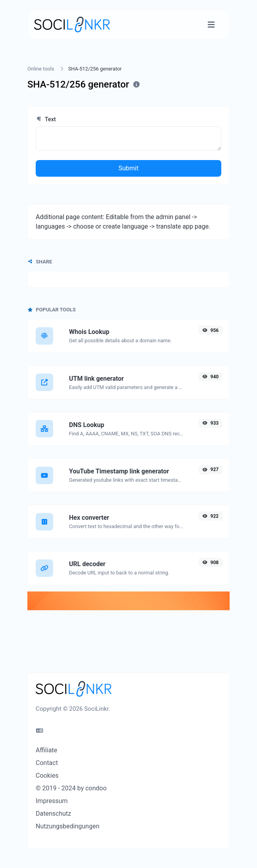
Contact (47, 763)
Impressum (52, 801)
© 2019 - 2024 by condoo (71, 788)
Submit (128, 168)
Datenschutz (53, 814)
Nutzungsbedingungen (67, 826)
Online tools (41, 69)
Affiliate (46, 750)
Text (46, 119)
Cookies (47, 775)
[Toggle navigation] (211, 25)
